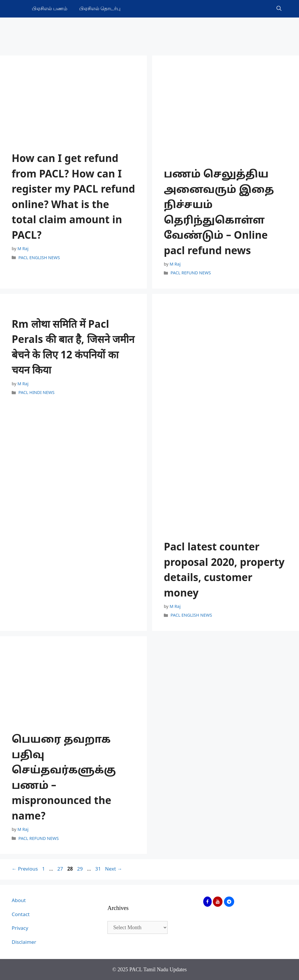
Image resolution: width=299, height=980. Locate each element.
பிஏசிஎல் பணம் (50, 9)
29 (80, 869)
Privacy (20, 928)
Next (114, 869)
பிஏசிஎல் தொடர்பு (100, 9)
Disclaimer (24, 942)
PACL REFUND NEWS (191, 273)
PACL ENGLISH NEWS (39, 258)
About (19, 901)
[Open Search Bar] (279, 9)
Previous (25, 869)
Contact (21, 915)
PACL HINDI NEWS (36, 393)
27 (60, 869)
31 (98, 869)
